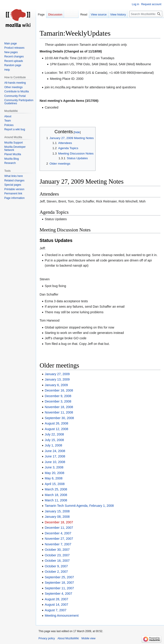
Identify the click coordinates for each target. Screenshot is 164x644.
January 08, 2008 (57, 517)
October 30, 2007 (57, 550)
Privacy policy (47, 638)
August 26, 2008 (56, 423)
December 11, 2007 (59, 528)
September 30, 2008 (59, 418)
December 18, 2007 (59, 522)
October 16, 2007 (57, 561)
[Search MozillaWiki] (146, 14)
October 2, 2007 (56, 572)
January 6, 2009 (56, 385)
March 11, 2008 (56, 500)
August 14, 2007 (56, 605)
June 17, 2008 (55, 456)
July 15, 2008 (54, 440)
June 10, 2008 (55, 462)
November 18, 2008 (59, 407)
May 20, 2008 (54, 473)
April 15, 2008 (55, 484)
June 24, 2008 (55, 451)
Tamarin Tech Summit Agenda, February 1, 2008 (79, 506)
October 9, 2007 (56, 566)
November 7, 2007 (58, 544)
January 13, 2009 (57, 379)
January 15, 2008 (57, 511)
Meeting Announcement (62, 616)
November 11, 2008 (59, 412)
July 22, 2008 (54, 434)
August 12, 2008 (56, 429)
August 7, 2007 (56, 610)
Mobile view (88, 638)
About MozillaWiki (68, 638)
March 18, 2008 (56, 495)
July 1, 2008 (53, 445)
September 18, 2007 (59, 583)
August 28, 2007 (56, 599)
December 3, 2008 (58, 401)
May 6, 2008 (54, 478)
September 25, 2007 (59, 577)
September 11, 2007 (59, 588)
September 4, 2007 (58, 594)
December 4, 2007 (58, 533)
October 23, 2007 (57, 555)
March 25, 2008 (56, 489)
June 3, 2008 (54, 467)
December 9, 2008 (58, 396)
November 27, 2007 (59, 539)
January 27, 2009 (57, 374)
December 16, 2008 (59, 390)
